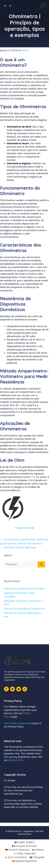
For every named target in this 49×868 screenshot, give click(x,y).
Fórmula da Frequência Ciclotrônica (24, 609)
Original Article (25, 528)
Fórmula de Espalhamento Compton (24, 589)
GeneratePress (24, 834)
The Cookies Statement (17, 723)
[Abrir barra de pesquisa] (10, 6)
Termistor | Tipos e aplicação (20, 547)
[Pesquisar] (41, 564)
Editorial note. (16, 760)
